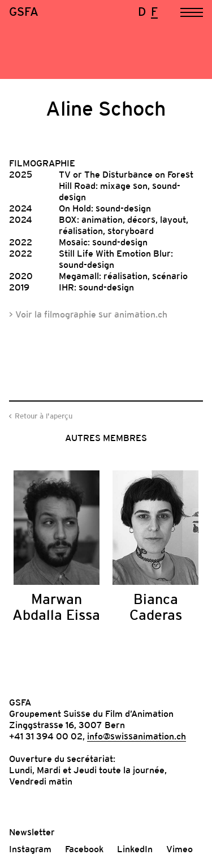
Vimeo (179, 849)
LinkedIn (135, 849)
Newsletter (32, 832)
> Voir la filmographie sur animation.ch (88, 314)
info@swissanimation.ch (137, 736)
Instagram (30, 849)
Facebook (84, 849)
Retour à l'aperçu (44, 416)
